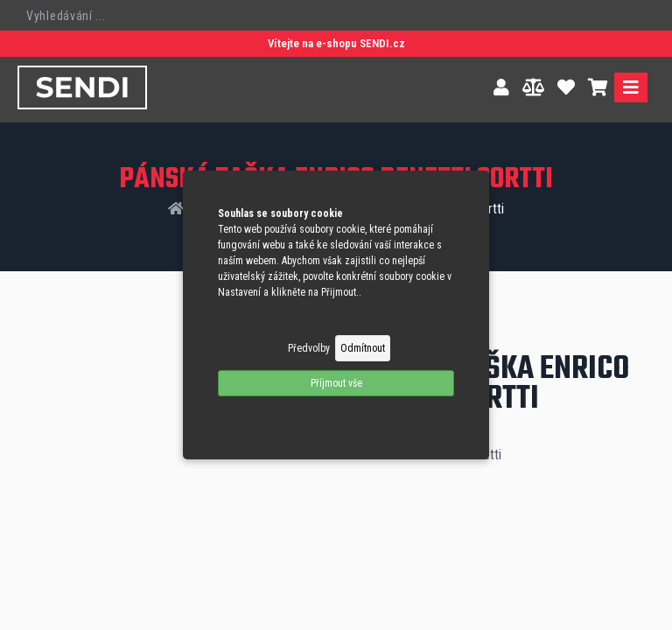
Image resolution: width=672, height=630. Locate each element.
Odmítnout (363, 348)
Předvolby (309, 348)
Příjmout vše (336, 383)
